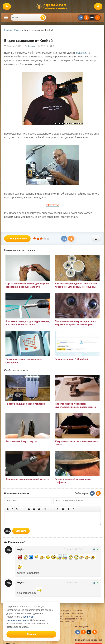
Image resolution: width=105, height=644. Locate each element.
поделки (81, 53)
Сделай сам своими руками (52, 6)
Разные (32, 46)
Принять (31, 634)
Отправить (21, 531)
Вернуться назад (17, 239)
